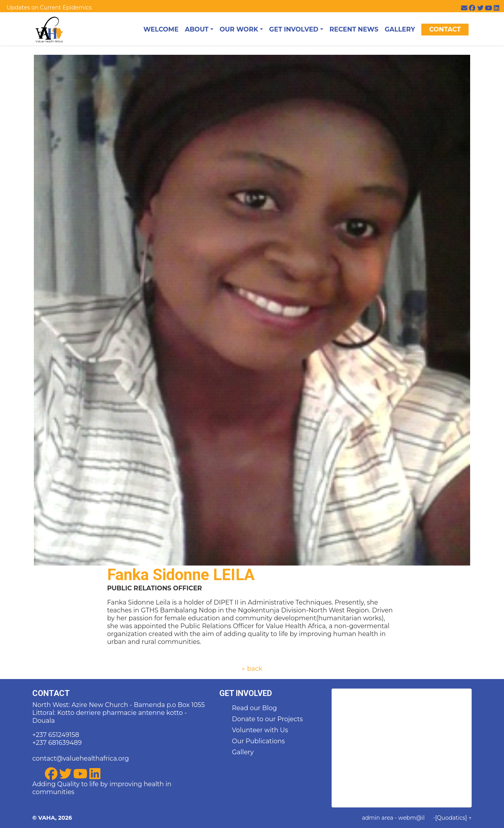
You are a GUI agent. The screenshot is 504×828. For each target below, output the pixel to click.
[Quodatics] (451, 818)
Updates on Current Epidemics (49, 7)
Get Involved (294, 29)
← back (252, 669)
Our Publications (258, 741)
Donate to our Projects (267, 719)
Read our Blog (254, 708)
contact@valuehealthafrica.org (81, 758)
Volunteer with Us (260, 730)
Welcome (161, 29)
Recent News (354, 29)
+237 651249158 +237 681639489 (57, 739)
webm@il (412, 818)
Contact (445, 29)
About (196, 29)
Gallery (400, 29)
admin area (378, 818)
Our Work (239, 29)
